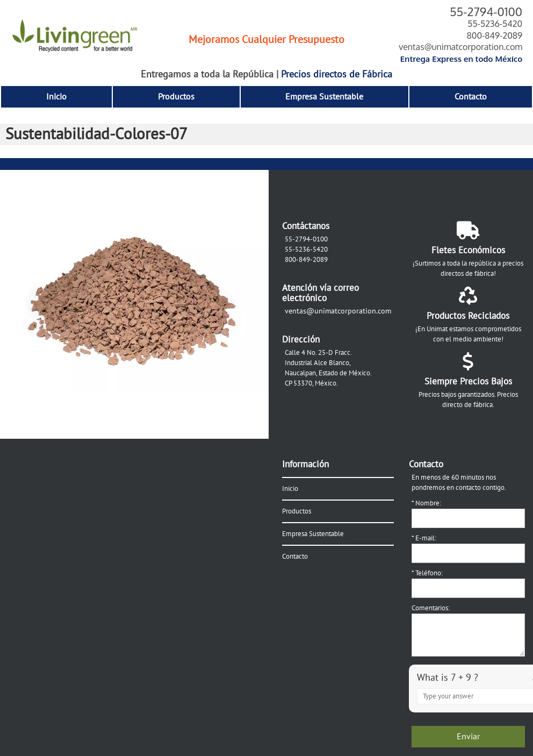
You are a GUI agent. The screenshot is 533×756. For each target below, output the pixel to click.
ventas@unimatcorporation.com (460, 47)
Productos (176, 97)
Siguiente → (64, 164)
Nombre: (426, 503)
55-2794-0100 (486, 11)
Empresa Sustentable (324, 97)
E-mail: (424, 538)
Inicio (56, 97)
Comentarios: (431, 608)
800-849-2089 (494, 35)
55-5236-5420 (495, 24)
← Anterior (20, 164)
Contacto (471, 97)
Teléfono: (427, 573)
